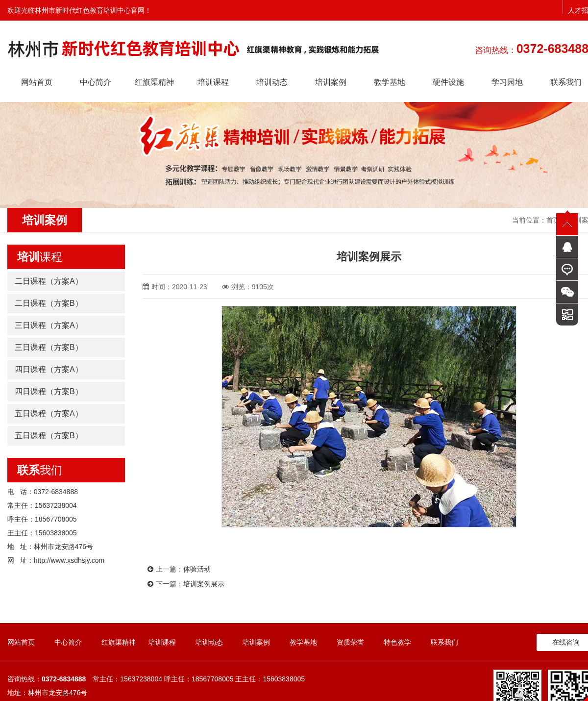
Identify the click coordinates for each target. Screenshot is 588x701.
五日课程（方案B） (49, 436)
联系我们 (444, 642)
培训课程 (213, 82)
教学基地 (390, 82)
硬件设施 (448, 82)
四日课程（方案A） (49, 369)
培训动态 (272, 82)
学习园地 (507, 82)
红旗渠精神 (154, 82)
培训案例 (331, 82)
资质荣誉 (350, 642)
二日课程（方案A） (49, 281)
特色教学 (397, 642)
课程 (40, 257)
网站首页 (37, 82)
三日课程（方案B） (49, 347)
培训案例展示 (204, 584)
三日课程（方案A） (49, 325)
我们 (40, 470)
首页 (553, 220)
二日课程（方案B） (49, 303)
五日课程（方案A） (49, 413)
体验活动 (197, 569)
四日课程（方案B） (49, 391)
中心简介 (96, 82)
